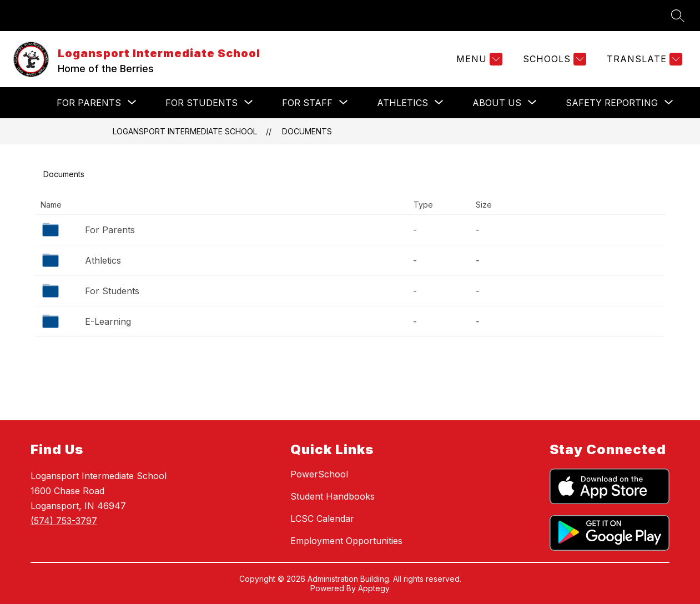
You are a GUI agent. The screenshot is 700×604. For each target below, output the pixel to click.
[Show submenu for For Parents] (89, 103)
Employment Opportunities (346, 541)
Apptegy (374, 588)
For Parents (110, 230)
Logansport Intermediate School (185, 131)
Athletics (103, 260)
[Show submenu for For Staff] (307, 103)
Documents (307, 131)
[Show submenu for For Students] (202, 103)
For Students (112, 291)
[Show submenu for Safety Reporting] (612, 103)
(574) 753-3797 (64, 521)
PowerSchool (319, 474)
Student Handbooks (333, 496)
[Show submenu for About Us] (497, 103)
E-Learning (108, 321)
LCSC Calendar (322, 519)
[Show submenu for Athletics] (402, 103)
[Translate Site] (643, 59)
